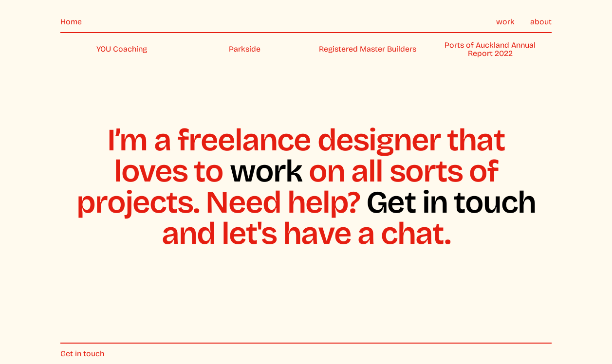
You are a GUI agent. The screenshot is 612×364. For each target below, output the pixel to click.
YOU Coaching (122, 49)
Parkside (245, 49)
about (541, 22)
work (505, 22)
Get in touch (451, 202)
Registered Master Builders (368, 49)
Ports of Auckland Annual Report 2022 (490, 49)
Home (71, 22)
